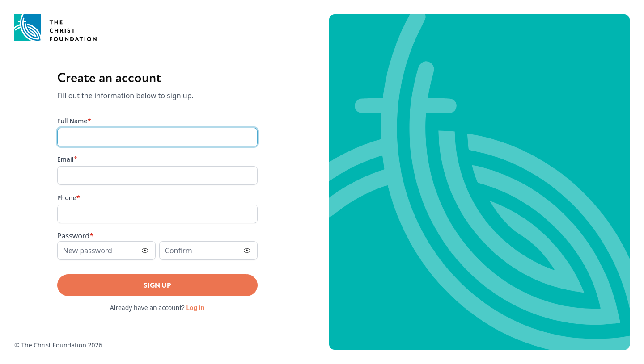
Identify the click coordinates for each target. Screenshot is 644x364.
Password (75, 236)
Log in (195, 308)
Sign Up (157, 285)
